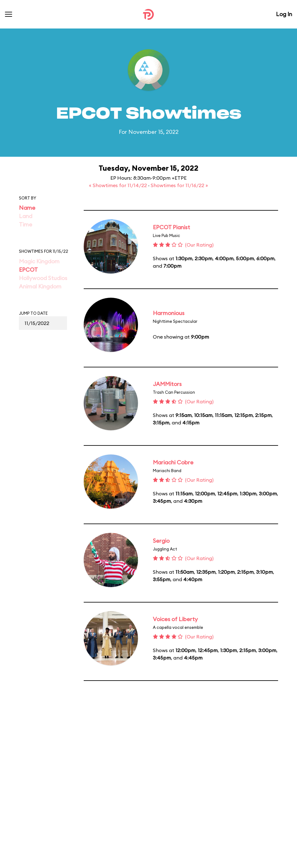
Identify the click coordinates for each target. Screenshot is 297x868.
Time (26, 224)
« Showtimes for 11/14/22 (119, 185)
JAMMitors (167, 384)
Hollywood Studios (43, 278)
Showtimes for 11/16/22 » (179, 185)
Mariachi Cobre (173, 462)
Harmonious (169, 313)
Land (26, 216)
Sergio (161, 541)
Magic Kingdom (39, 261)
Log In (284, 14)
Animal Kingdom (40, 286)
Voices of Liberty (175, 619)
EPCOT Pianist (171, 227)
